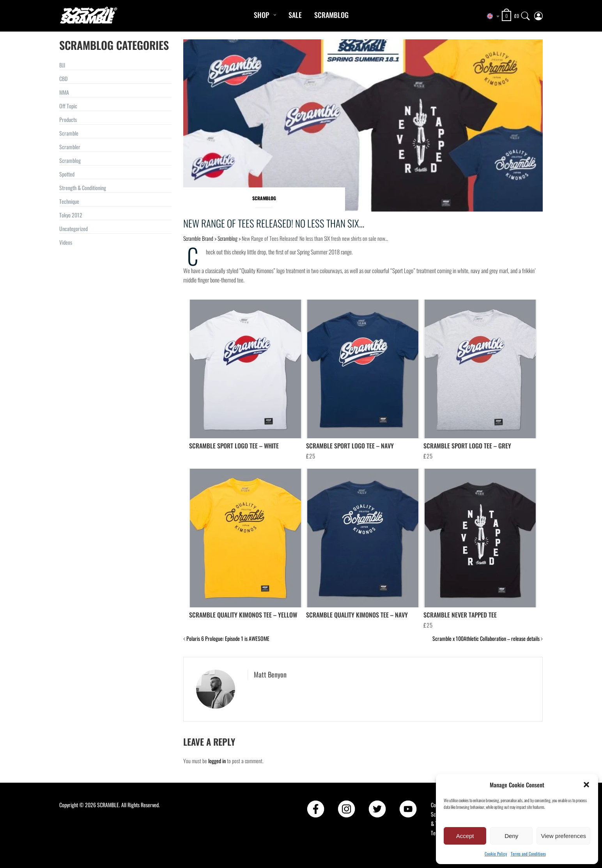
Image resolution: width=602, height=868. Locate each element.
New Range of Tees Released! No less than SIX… (274, 223)
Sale (295, 15)
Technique (69, 201)
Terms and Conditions (528, 854)
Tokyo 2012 (71, 215)
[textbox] (490, 16)
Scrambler (70, 147)
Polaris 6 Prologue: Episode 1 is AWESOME (228, 638)
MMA (64, 92)
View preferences (563, 836)
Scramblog (331, 15)
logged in (217, 761)
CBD (63, 79)
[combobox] (490, 16)
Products (68, 119)
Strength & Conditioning (83, 188)
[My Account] (538, 14)
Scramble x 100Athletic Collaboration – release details (486, 638)
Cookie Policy (496, 854)
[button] (586, 785)
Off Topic (68, 106)
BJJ (62, 65)
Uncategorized (73, 228)
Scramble (69, 133)
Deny (511, 836)
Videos (66, 242)
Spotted (67, 174)
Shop (261, 15)
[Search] (526, 14)
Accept (465, 836)
